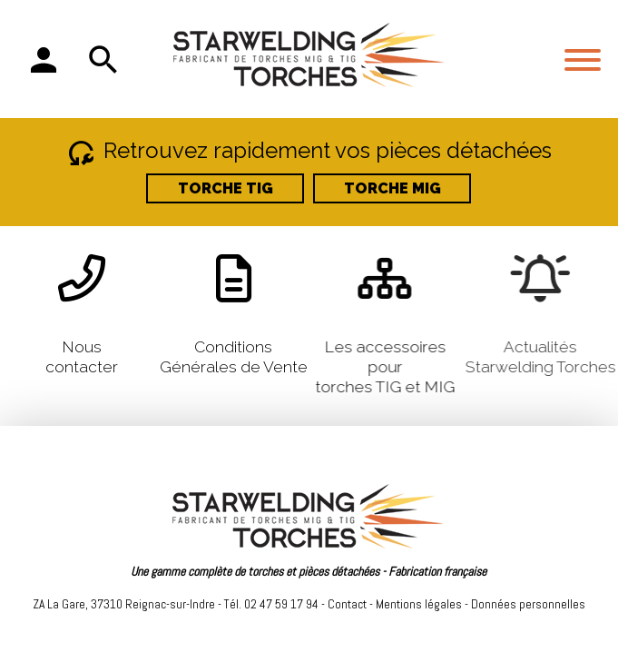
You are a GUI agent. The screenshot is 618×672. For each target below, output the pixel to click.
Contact (347, 604)
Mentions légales (419, 604)
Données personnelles (528, 604)
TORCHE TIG (226, 188)
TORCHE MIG (392, 188)
